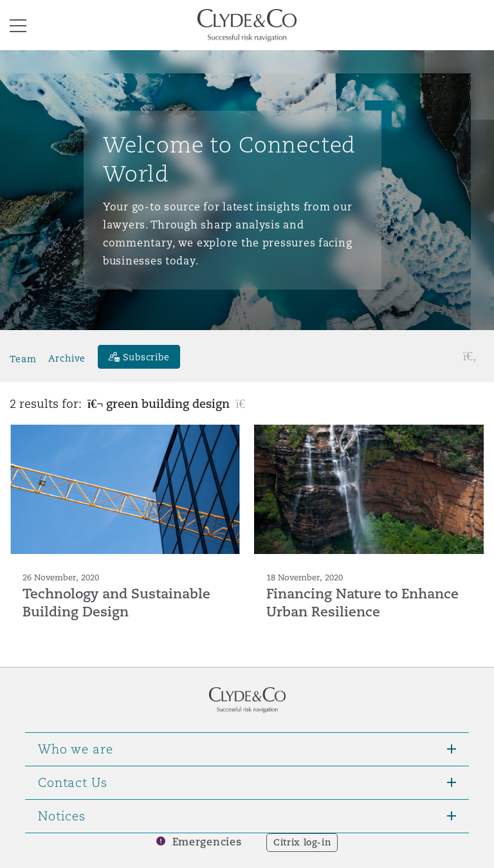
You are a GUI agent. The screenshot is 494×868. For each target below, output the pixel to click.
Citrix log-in (302, 842)
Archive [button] (67, 358)
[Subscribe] (139, 357)
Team (23, 358)
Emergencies (207, 842)
